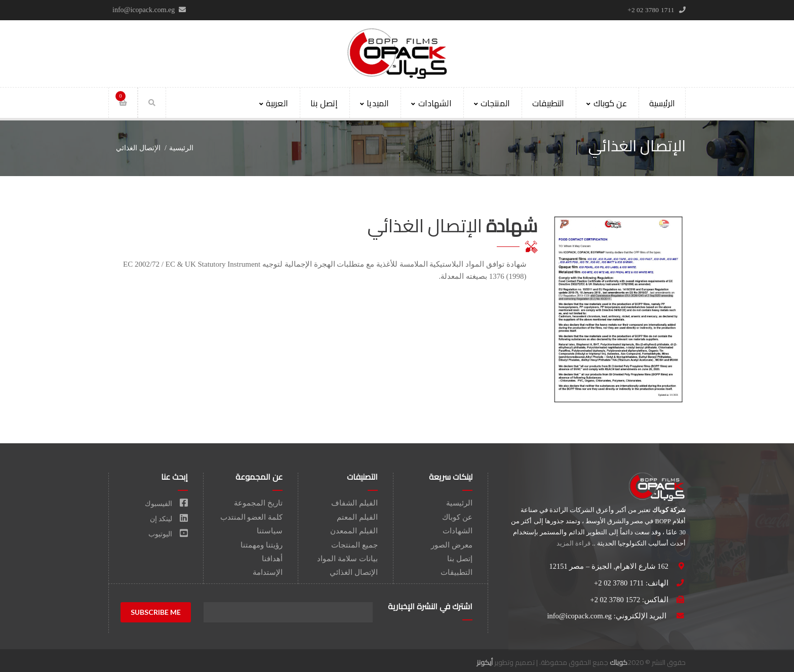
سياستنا (270, 531)
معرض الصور (452, 545)
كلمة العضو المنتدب (252, 517)
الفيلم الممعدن (354, 531)
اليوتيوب (168, 534)
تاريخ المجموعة (258, 503)
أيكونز (485, 662)
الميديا (374, 103)
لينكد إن (169, 519)
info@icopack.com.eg (579, 616)
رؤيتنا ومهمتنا (262, 545)
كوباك (619, 662)
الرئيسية (662, 103)
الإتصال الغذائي (354, 572)
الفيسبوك (166, 504)
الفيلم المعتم (357, 517)
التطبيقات (548, 103)
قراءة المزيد (573, 543)
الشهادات (431, 103)
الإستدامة (268, 572)
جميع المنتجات (354, 545)
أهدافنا (272, 559)
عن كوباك (606, 103)
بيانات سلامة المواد (347, 559)
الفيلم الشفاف (354, 503)
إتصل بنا (324, 103)
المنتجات (492, 103)
